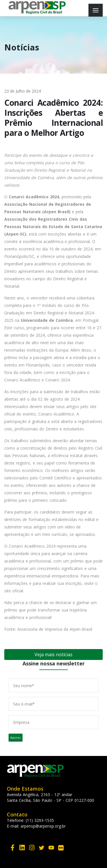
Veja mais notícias (53, 655)
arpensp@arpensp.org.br (43, 826)
